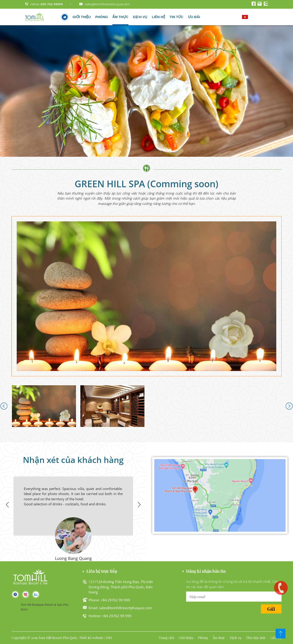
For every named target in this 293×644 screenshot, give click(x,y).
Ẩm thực (120, 17)
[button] (146, 296)
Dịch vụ (140, 17)
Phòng (102, 17)
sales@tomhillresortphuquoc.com (107, 4)
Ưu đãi (194, 17)
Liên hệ (158, 17)
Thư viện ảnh (256, 638)
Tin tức (176, 17)
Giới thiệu (82, 17)
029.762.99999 (52, 4)
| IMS (108, 638)
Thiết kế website (91, 638)
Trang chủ (166, 638)
